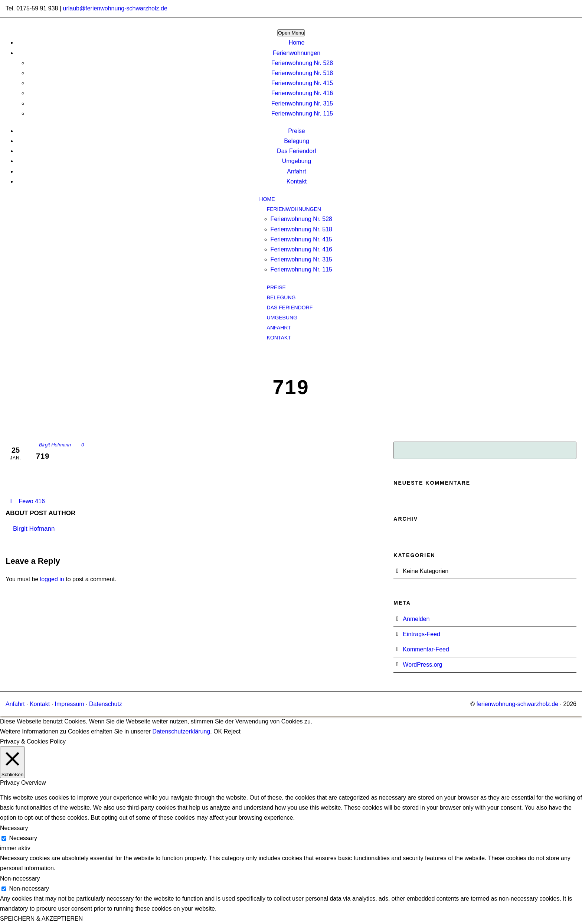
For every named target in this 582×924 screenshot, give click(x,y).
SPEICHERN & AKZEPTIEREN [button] (41, 919)
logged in (52, 579)
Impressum (70, 704)
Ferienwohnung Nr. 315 (302, 103)
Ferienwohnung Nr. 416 (302, 93)
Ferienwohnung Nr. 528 (302, 63)
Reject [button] (232, 731)
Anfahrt (297, 171)
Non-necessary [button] (20, 879)
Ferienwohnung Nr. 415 (302, 83)
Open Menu (291, 33)
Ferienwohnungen (297, 53)
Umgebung (297, 161)
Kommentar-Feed (426, 649)
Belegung (297, 141)
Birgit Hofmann (55, 445)
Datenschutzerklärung (182, 731)
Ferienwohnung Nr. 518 (302, 73)
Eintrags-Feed (421, 634)
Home (297, 43)
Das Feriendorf (297, 151)
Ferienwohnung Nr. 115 (302, 113)
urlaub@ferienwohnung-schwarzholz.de (115, 8)
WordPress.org (422, 665)
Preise (296, 131)
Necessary (23, 838)
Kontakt (297, 181)
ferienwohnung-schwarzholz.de (517, 704)
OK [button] (218, 731)
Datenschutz (106, 704)
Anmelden (416, 619)
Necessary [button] (14, 828)
